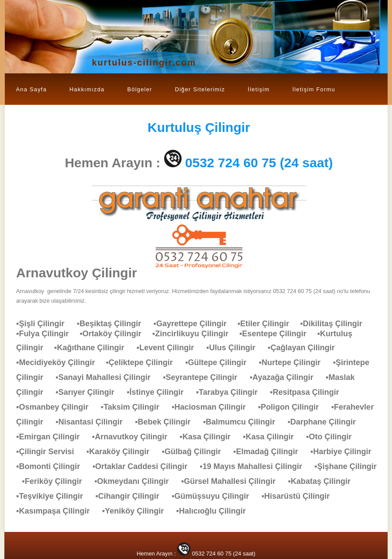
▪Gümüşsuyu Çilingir (215, 496)
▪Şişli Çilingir (45, 324)
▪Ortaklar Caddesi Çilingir (144, 466)
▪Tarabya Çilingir (231, 392)
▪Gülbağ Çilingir (196, 452)
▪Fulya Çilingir (48, 334)
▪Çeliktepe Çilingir (143, 362)
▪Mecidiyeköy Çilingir (61, 362)
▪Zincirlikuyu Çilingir (196, 334)
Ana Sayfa (32, 89)
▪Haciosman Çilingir (213, 407)
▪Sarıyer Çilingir (89, 392)
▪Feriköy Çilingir (56, 481)
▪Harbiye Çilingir (345, 452)
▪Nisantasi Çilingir (93, 422)
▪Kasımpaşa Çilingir (57, 511)
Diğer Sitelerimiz (200, 89)
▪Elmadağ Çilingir (270, 452)
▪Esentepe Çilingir (278, 334)
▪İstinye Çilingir (159, 392)
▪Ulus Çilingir (235, 348)
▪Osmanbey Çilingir (57, 407)
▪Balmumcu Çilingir (243, 422)
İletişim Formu (314, 89)
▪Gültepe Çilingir (220, 362)
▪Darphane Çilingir (326, 422)
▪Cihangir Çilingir (131, 496)
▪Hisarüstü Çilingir (300, 496)
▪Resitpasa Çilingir (309, 392)
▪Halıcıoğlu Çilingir (215, 511)
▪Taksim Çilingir (134, 407)
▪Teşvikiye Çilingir (54, 496)
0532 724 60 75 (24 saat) (259, 163)
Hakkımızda (87, 89)
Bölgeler (139, 89)
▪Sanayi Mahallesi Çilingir (107, 377)
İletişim (259, 89)
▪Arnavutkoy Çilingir (134, 437)
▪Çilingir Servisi (49, 452)
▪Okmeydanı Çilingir (136, 481)
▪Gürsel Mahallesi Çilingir (233, 481)
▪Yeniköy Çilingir (137, 511)
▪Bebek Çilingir (167, 422)
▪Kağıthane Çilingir (93, 348)
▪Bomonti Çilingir (52, 466)
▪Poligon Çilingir (293, 407)
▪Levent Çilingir (170, 348)
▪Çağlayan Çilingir (305, 348)
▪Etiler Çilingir (269, 324)
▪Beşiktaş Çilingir (113, 324)
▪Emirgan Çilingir (52, 437)
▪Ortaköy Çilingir (116, 334)
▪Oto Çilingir (333, 437)
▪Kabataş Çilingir (324, 481)
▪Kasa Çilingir (210, 437)
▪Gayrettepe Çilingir (196, 324)
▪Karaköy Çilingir (122, 452)
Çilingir (199, 127)
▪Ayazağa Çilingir (286, 377)
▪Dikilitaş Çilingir (335, 324)
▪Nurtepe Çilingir (294, 362)
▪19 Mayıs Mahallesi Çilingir (255, 466)
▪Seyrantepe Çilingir (204, 377)
